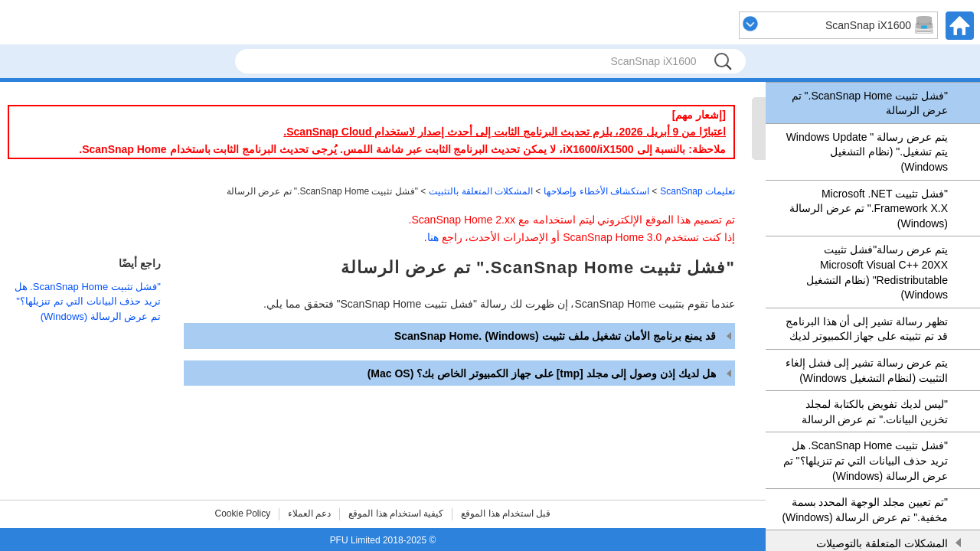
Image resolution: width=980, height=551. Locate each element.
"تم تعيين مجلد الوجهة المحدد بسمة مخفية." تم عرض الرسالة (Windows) (865, 510)
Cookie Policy (243, 514)
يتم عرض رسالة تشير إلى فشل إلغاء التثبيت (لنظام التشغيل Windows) (867, 370)
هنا (433, 237)
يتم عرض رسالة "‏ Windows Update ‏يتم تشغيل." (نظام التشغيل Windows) (867, 152)
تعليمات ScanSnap (697, 191)
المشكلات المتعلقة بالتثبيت (481, 191)
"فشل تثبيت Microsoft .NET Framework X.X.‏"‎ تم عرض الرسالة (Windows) (869, 209)
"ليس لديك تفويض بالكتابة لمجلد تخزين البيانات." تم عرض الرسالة (875, 412)
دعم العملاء (309, 514)
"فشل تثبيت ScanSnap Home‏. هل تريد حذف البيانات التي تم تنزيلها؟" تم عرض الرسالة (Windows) (866, 460)
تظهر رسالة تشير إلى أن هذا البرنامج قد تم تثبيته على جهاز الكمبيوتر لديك (867, 329)
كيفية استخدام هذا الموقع (396, 514)
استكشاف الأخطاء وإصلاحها (596, 191)
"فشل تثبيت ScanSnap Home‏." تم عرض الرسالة (870, 103)
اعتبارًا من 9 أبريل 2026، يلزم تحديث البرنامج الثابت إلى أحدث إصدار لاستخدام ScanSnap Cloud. (505, 132)
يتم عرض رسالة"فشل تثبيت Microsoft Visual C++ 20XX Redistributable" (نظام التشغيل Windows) (877, 272)
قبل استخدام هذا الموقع (506, 514)
